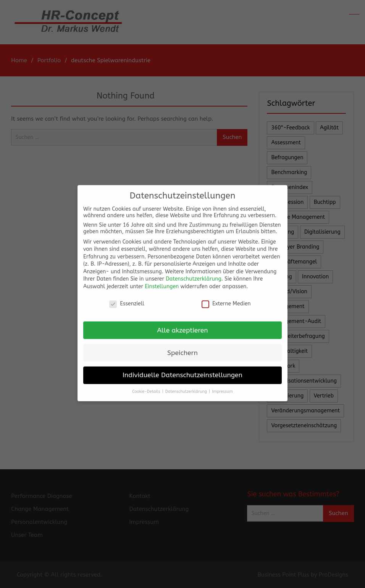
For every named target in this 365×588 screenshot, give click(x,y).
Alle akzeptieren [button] (182, 325)
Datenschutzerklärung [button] (187, 386)
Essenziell (127, 298)
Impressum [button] (222, 386)
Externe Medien (226, 298)
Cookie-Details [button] (147, 386)
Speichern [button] (182, 347)
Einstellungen (162, 281)
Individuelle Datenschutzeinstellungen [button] (182, 370)
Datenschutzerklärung (193, 274)
